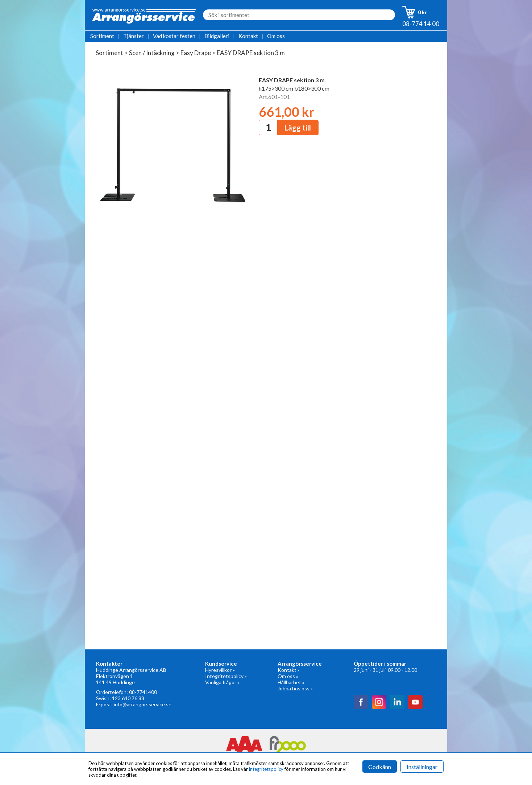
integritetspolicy (266, 769)
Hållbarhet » (291, 682)
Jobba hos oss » (295, 688)
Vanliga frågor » (222, 682)
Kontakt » (289, 670)
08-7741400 (143, 692)
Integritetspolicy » (226, 676)
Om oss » (288, 676)
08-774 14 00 (421, 24)
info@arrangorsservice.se (143, 704)
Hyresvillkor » (220, 670)
